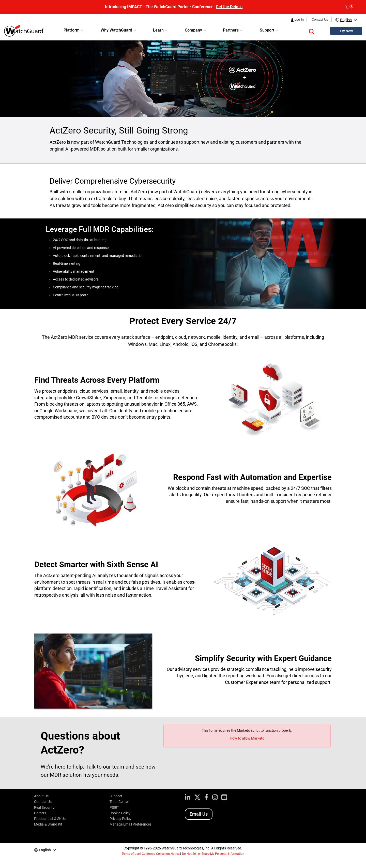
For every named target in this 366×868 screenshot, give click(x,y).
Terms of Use (131, 854)
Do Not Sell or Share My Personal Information (213, 854)
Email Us (199, 814)
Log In (299, 20)
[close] (349, 7)
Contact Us (320, 20)
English (346, 20)
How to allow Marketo (247, 738)
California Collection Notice (161, 854)
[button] (312, 31)
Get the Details (229, 7)
